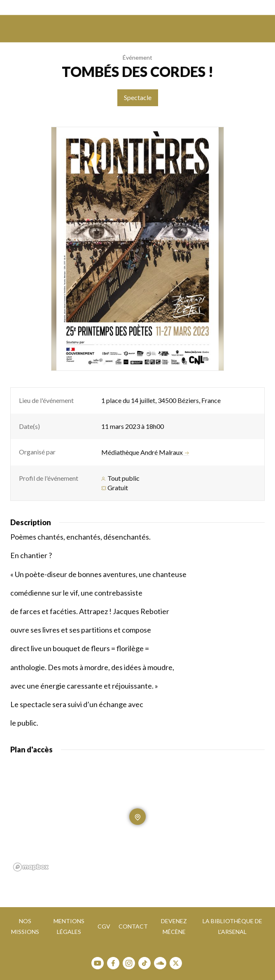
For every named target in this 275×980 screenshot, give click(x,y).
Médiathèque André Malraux (145, 452)
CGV (104, 926)
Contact (133, 926)
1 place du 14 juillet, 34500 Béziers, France (161, 400)
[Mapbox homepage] (31, 867)
